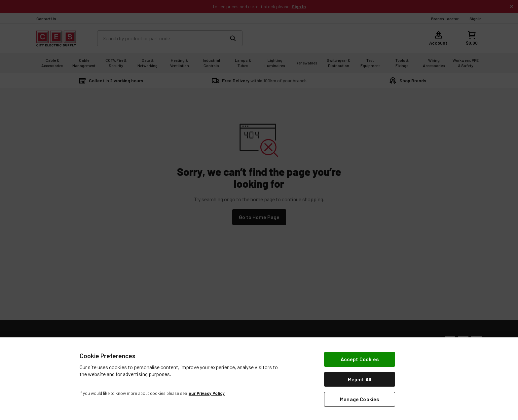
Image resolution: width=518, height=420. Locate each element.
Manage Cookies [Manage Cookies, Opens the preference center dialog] (360, 399)
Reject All (360, 379)
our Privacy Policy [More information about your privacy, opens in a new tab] (207, 393)
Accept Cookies (360, 359)
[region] (259, 379)
